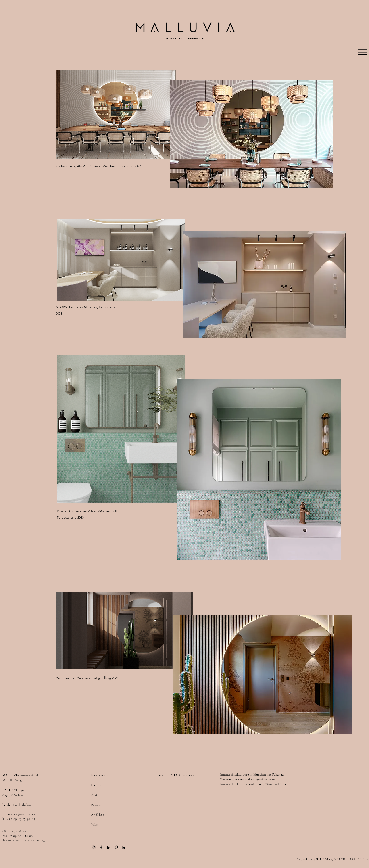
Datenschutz (101, 785)
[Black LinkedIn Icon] (109, 847)
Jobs (95, 824)
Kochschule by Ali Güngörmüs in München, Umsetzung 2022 (98, 166)
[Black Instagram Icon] (94, 847)
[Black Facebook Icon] (101, 847)
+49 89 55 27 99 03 (21, 819)
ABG (95, 795)
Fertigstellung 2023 (70, 517)
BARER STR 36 (13, 790)
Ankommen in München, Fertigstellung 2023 (87, 678)
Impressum (100, 775)
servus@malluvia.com (24, 814)
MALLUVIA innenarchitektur (23, 775)
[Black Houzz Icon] (124, 847)
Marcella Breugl (13, 780)
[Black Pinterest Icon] (116, 847)
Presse (96, 805)
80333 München (13, 795)
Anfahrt (98, 815)
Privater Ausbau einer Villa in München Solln (88, 511)
